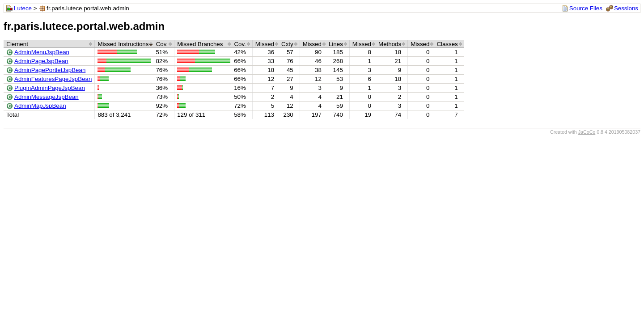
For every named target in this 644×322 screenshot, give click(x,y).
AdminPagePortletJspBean (50, 70)
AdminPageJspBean (41, 61)
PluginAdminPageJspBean (50, 88)
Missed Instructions (123, 44)
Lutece (23, 8)
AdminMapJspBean (40, 106)
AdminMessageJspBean (47, 97)
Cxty (287, 44)
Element (17, 44)
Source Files (586, 8)
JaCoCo (587, 132)
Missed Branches (200, 44)
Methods (390, 44)
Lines (336, 44)
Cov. (162, 44)
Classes (447, 44)
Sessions (626, 8)
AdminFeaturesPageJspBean (53, 79)
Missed (265, 44)
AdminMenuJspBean (42, 52)
